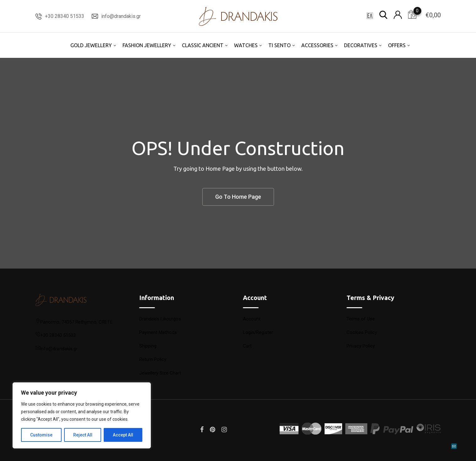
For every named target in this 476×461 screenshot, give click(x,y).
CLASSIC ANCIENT (203, 45)
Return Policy (153, 359)
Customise (41, 435)
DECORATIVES (361, 45)
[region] (82, 415)
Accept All (123, 435)
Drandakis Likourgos (160, 319)
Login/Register (258, 332)
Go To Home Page (238, 197)
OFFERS (397, 45)
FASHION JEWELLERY (147, 45)
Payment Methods (158, 332)
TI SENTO (279, 45)
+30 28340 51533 (65, 16)
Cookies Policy (362, 332)
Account (252, 319)
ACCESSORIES (317, 45)
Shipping (148, 346)
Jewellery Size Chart (160, 373)
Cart (247, 346)
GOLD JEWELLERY (91, 45)
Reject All (83, 435)
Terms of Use (361, 319)
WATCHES (246, 45)
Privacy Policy (361, 346)
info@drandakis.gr (121, 16)
